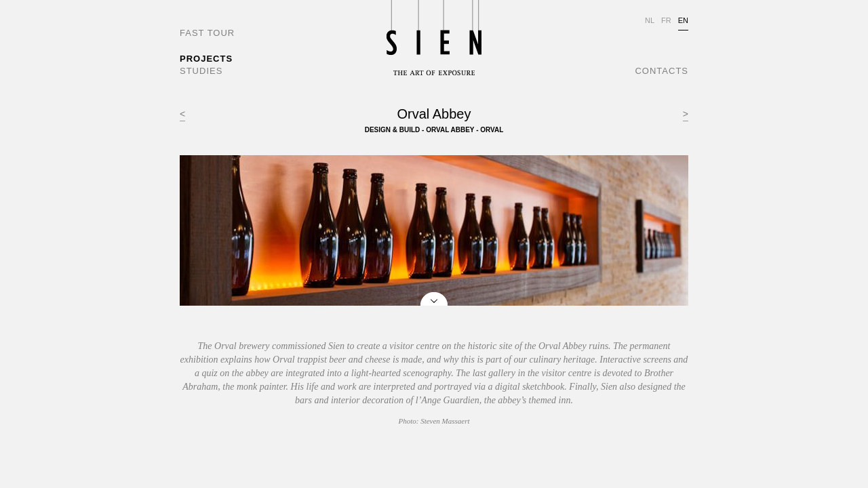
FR (666, 20)
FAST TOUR (207, 33)
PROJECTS (206, 59)
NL (650, 20)
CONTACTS (662, 71)
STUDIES (201, 71)
